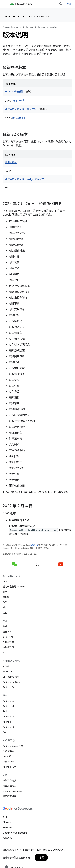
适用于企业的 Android (14, 587)
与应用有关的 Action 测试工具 (21, 109)
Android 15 (8, 701)
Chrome (7, 822)
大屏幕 (6, 666)
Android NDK (9, 767)
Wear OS (7, 671)
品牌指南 (30, 850)
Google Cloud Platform (15, 833)
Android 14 (8, 706)
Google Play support (13, 791)
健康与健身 (8, 637)
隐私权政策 (8, 647)
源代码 (6, 597)
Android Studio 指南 (13, 746)
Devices (26, 16)
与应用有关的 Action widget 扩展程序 (25, 179)
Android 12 (8, 717)
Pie (4, 732)
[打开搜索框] (61, 4)
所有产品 (7, 838)
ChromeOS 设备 (11, 677)
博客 (5, 608)
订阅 (41, 858)
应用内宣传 (11, 162)
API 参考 (7, 756)
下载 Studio (8, 762)
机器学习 (7, 632)
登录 (69, 4)
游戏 (5, 626)
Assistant (44, 16)
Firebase (7, 828)
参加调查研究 (9, 796)
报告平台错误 (9, 781)
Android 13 (8, 711)
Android (7, 581)
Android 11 (8, 722)
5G (4, 653)
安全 (5, 592)
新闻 (5, 602)
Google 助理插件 (14, 92)
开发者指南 (8, 751)
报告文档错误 (9, 786)
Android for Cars (11, 682)
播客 (5, 613)
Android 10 (8, 727)
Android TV (8, 687)
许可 (19, 850)
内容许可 (34, 545)
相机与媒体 (8, 642)
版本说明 (18, 101)
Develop (10, 16)
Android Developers (12, 27)
